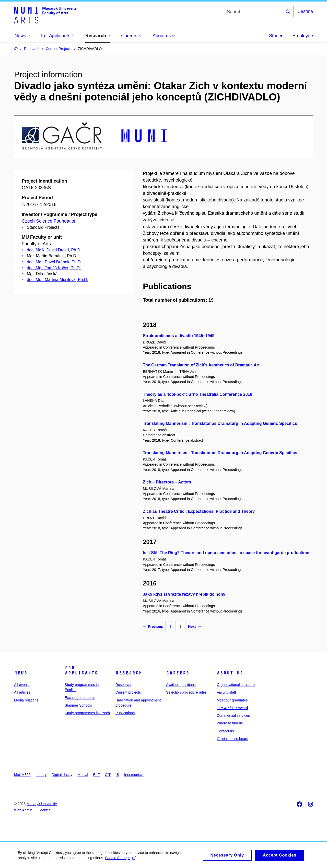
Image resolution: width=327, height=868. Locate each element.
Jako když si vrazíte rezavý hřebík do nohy (184, 594)
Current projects (128, 692)
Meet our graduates (232, 700)
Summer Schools (78, 705)
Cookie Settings (120, 860)
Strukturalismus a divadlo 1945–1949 (179, 336)
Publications (125, 713)
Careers (178, 673)
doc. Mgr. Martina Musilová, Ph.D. (57, 280)
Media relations (26, 700)
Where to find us (230, 723)
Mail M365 (22, 775)
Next (194, 627)
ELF (97, 775)
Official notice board (232, 739)
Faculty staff (226, 692)
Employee (303, 36)
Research (129, 673)
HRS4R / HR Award (232, 708)
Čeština (305, 11)
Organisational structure (236, 685)
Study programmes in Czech (87, 713)
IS (117, 775)
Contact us (225, 731)
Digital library (62, 775)
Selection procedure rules (186, 692)
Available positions (181, 685)
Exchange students (80, 698)
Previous (153, 627)
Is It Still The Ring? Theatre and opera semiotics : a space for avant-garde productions (227, 553)
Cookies (44, 810)
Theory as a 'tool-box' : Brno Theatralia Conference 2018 (197, 394)
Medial (83, 775)
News (21, 673)
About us (230, 673)
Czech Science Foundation (49, 221)
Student (277, 36)
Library (41, 775)
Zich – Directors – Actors (167, 482)
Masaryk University (42, 804)
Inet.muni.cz (134, 775)
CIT (108, 775)
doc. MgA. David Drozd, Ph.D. (54, 250)
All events (22, 685)
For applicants (81, 670)
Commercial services (233, 716)
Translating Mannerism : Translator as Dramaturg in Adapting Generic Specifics (220, 423)
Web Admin (23, 810)
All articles (22, 692)
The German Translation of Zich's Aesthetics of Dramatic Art (201, 365)
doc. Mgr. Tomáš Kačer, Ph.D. (54, 268)
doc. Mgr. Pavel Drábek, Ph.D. (54, 262)
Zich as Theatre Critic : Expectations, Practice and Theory (199, 511)
